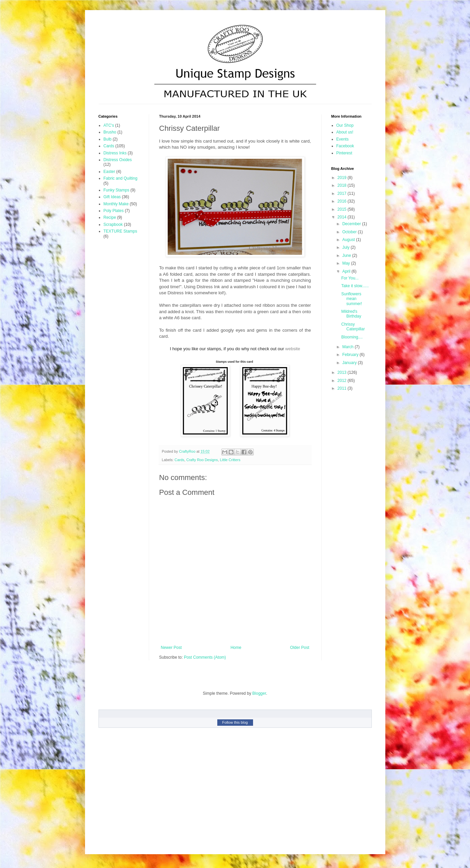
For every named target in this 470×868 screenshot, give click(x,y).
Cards (179, 460)
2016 (342, 201)
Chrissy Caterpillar (353, 327)
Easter (109, 172)
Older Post (300, 648)
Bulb (108, 139)
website (293, 349)
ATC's (109, 125)
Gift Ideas (112, 197)
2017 (342, 193)
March (348, 347)
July (346, 247)
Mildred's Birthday (351, 314)
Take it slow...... (355, 286)
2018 (342, 185)
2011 (342, 388)
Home (236, 648)
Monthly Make (116, 204)
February (351, 355)
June (347, 256)
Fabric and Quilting (121, 178)
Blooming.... (352, 337)
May (347, 263)
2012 (342, 381)
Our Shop (345, 125)
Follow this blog (235, 722)
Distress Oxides (118, 160)
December (352, 224)
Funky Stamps (117, 190)
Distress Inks (115, 153)
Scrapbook (113, 225)
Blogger (259, 693)
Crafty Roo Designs (202, 460)
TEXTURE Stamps (120, 231)
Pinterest (344, 153)
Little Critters (230, 460)
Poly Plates (114, 211)
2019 (342, 178)
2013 (342, 372)
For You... (350, 278)
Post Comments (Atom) (205, 657)
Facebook (345, 146)
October (350, 232)
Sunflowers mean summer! (352, 299)
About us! (345, 132)
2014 (342, 217)
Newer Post (171, 648)
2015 (342, 209)
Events (343, 139)
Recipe (110, 217)
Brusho (110, 132)
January (350, 363)
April (347, 271)
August (349, 240)
